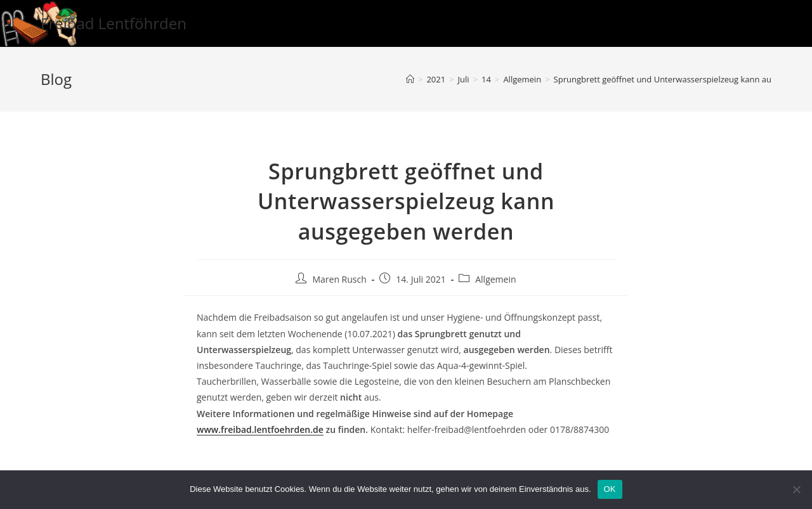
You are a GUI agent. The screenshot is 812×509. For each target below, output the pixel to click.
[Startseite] (410, 79)
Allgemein (495, 279)
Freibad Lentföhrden (114, 23)
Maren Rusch (339, 279)
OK (610, 489)
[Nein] (796, 489)
